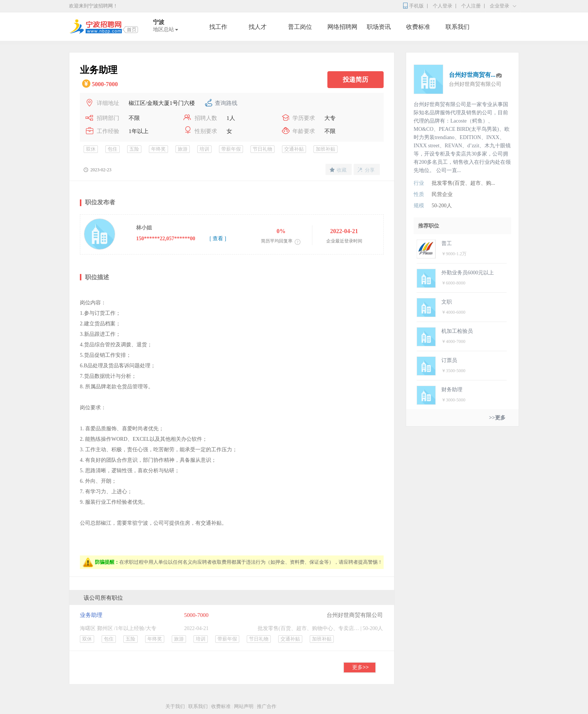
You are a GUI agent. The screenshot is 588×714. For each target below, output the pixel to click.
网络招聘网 (342, 27)
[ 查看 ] (218, 239)
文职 (447, 302)
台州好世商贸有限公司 (355, 615)
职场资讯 (379, 27)
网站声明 (244, 706)
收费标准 (418, 27)
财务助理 (452, 390)
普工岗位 (300, 27)
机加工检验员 (457, 331)
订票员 (449, 360)
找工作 (218, 27)
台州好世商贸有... (472, 75)
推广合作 (267, 706)
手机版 (416, 6)
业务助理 (91, 615)
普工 (447, 243)
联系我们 (457, 27)
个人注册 (471, 6)
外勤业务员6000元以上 (468, 273)
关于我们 (175, 706)
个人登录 (442, 6)
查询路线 (226, 103)
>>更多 (497, 418)
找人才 (258, 27)
